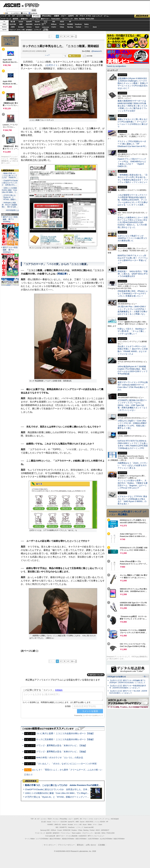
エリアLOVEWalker (42, 839)
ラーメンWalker (30, 839)
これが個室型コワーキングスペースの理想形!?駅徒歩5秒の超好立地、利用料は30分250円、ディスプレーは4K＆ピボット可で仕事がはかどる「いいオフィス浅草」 (133, 200)
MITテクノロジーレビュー (96, 836)
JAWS (13, 27)
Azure (37, 27)
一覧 (65, 56)
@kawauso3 (96, 51)
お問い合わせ (91, 845)
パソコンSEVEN (46, 21)
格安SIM (15, 19)
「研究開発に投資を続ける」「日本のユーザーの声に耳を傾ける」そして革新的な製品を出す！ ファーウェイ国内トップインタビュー (133, 179)
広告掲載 (101, 845)
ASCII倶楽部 (142, 16)
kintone (29, 27)
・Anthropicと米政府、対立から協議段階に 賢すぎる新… (10, 205)
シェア (47, 55)
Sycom (37, 22)
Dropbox (54, 27)
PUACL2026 (90, 19)
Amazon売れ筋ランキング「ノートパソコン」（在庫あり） (9, 41)
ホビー (64, 16)
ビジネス (20, 16)
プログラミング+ (67, 19)
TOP (32, 819)
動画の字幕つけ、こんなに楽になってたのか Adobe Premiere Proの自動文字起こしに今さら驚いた (74, 785)
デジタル (30, 5)
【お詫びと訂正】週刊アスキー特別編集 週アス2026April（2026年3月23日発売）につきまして (127, 681)
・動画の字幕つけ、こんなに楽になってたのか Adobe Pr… (10, 176)
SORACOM (67, 830)
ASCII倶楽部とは (12, 210)
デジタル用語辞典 (72, 836)
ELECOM (13, 24)
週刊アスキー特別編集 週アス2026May (10, 219)
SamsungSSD (44, 24)
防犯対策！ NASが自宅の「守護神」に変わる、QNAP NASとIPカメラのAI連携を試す (133, 274)
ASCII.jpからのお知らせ (117, 677)
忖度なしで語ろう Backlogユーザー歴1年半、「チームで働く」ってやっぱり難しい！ (132, 331)
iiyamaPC (29, 22)
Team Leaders (76, 833)
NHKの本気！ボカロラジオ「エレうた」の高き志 (60, 757)
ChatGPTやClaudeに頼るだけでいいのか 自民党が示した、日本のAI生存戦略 (63, 789)
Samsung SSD (45, 830)
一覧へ (145, 676)
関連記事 (62, 274)
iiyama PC (71, 822)
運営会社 (80, 845)
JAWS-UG (57, 825)
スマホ (88, 16)
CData (62, 27)
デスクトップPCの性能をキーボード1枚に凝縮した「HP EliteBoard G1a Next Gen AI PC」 (133, 144)
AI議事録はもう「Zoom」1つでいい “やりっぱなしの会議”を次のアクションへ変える (133, 465)
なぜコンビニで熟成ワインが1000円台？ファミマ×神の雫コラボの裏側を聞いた (132, 238)
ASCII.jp (12, 5)
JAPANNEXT (29, 30)
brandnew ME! (46, 30)
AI (9, 16)
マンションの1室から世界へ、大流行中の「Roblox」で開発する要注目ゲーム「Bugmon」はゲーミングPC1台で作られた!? (133, 484)
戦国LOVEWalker (119, 839)
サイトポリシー (50, 845)
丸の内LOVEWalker (106, 839)
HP (70, 22)
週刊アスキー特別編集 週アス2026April (10, 250)
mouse (21, 22)
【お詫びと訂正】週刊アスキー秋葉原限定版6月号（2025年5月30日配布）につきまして (128, 687)
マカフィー (13, 30)
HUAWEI (70, 24)
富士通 (13, 22)
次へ (73, 36)
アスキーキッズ (6, 19)
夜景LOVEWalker (81, 839)
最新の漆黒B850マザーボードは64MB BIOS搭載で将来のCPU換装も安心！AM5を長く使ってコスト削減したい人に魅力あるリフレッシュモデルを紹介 (133, 106)
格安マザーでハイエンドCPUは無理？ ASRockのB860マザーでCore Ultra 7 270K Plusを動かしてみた (133, 386)
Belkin (86, 24)
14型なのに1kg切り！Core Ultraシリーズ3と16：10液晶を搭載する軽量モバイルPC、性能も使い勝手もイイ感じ (132, 424)
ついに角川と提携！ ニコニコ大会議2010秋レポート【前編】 (65, 733)
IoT (13, 16)
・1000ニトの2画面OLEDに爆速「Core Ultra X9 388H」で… (10, 190)
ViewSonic (78, 24)
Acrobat (21, 27)
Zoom (95, 27)
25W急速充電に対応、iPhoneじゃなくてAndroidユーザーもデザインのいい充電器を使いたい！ (133, 294)
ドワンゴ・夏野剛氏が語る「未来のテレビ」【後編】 (62, 752)
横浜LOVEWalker (55, 839)
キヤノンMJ (21, 30)
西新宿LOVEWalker (68, 839)
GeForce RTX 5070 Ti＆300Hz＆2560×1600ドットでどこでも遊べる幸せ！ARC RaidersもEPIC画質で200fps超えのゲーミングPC (133, 444)
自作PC (71, 16)
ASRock (54, 24)
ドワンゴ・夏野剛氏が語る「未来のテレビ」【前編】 (62, 745)
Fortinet (78, 27)
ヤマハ (87, 27)
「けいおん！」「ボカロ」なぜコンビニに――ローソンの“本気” (67, 764)
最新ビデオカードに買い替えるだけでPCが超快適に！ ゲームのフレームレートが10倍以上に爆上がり (133, 123)
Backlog (70, 27)
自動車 (56, 16)
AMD (21, 24)
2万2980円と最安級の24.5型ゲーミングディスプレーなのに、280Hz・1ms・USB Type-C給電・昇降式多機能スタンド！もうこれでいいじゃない (132, 405)
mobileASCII (83, 836)
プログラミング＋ (88, 833)
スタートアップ (97, 16)
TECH (28, 16)
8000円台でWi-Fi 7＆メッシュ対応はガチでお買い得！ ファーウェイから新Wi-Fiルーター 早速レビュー (133, 259)
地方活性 (82, 19)
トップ (4, 16)
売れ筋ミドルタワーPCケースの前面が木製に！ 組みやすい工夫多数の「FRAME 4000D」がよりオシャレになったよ (133, 350)
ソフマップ (37, 30)
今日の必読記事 (50, 836)
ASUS (62, 22)
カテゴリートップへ (96, 675)
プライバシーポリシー (66, 845)
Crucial (62, 24)
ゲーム (106, 16)
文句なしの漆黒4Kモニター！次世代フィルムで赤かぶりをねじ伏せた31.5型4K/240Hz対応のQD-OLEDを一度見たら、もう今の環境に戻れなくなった (133, 222)
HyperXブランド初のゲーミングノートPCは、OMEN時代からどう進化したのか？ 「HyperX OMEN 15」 (132, 163)
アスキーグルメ (35, 19)
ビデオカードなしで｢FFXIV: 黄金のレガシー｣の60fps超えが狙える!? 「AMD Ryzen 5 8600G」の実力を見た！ (132, 500)
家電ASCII (24, 19)
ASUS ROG (29, 24)
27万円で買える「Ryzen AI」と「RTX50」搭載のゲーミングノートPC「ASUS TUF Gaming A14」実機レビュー (78, 797)
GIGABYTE (37, 24)
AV (77, 16)
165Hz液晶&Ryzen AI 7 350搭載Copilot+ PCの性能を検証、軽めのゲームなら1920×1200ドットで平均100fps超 (133, 370)
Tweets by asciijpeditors (116, 66)
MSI (54, 22)
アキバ (82, 16)
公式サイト (52, 65)
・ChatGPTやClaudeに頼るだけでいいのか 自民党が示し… (10, 183)
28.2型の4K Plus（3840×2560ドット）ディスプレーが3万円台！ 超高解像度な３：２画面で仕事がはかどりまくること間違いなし (132, 310)
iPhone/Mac (47, 16)
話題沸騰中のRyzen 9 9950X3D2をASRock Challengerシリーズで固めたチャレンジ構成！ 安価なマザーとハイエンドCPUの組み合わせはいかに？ (133, 83)
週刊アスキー (45, 19)
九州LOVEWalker (93, 839)
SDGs (76, 19)
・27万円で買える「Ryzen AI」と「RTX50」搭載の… (10, 198)
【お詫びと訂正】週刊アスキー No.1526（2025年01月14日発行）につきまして (128, 692)
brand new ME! (89, 827)
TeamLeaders (56, 19)
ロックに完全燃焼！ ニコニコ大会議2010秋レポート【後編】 (65, 739)
